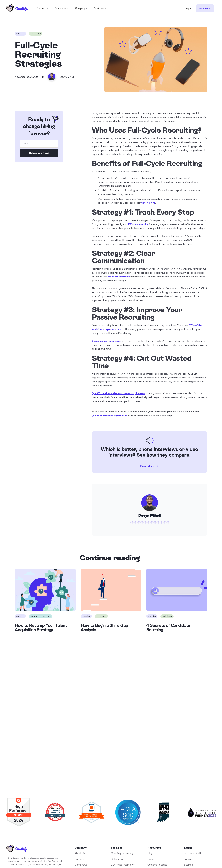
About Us (80, 853)
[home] (17, 8)
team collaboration (119, 277)
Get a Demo (205, 8)
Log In (188, 8)
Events (151, 859)
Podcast (188, 859)
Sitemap (188, 865)
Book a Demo (111, 752)
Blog (150, 853)
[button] (42, 8)
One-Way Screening (122, 853)
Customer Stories (157, 865)
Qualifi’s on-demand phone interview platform (118, 393)
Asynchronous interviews (106, 341)
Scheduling (117, 859)
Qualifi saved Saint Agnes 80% (110, 416)
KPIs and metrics (138, 224)
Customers (100, 8)
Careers (79, 859)
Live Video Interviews (123, 865)
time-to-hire (148, 203)
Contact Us (81, 865)
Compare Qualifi (193, 853)
